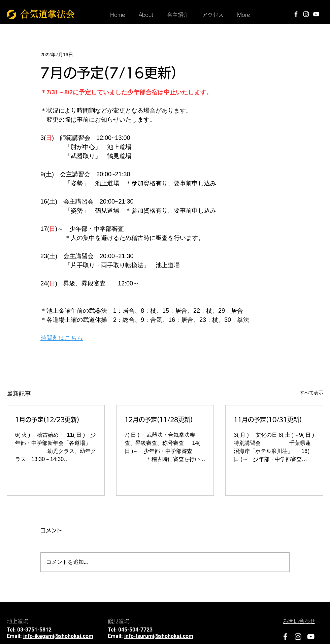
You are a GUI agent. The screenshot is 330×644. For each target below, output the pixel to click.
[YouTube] (316, 14)
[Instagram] (306, 14)
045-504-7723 (135, 630)
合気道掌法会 (47, 14)
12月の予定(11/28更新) (159, 420)
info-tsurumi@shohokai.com (159, 636)
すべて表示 (311, 393)
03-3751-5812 (34, 630)
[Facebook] (296, 14)
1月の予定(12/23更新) (47, 420)
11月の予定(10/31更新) (268, 420)
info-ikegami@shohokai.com (58, 636)
